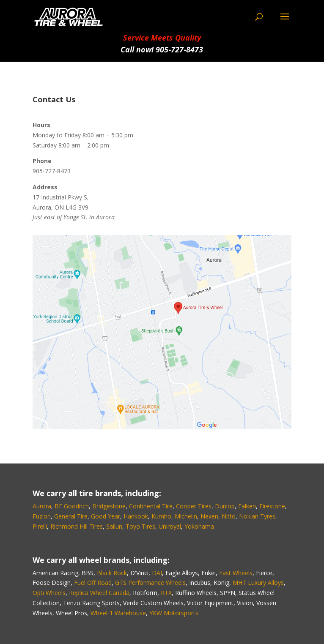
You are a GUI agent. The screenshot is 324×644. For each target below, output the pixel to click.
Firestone (272, 506)
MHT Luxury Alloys (258, 583)
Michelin (186, 516)
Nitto (229, 516)
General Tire (71, 516)
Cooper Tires (194, 506)
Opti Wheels (49, 593)
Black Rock (112, 573)
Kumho (161, 516)
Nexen (209, 516)
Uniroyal (170, 526)
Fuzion (42, 516)
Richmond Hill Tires (77, 526)
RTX (166, 593)
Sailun (114, 526)
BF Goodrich (72, 506)
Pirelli (40, 526)
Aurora (42, 506)
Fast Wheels (236, 573)
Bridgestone (109, 506)
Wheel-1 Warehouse (118, 613)
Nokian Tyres (257, 516)
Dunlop (225, 506)
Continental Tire (151, 506)
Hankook (136, 516)
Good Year (106, 516)
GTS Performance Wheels (150, 583)
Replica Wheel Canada (99, 593)
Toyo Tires (140, 526)
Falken (247, 506)
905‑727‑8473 (179, 49)
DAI (157, 573)
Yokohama (199, 526)
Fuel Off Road (93, 583)
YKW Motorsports (174, 613)
